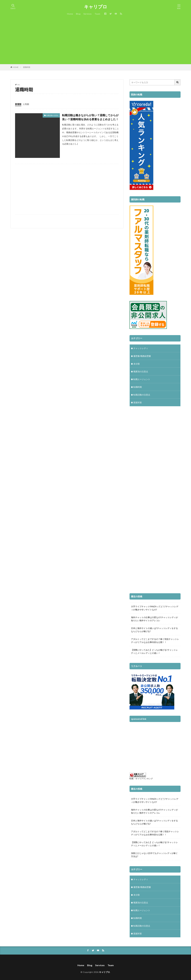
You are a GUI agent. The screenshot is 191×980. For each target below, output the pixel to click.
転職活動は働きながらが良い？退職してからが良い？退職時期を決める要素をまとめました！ (90, 117)
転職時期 (138, 387)
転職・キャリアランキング (141, 779)
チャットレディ (141, 348)
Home (70, 14)
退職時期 (27, 67)
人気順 (26, 104)
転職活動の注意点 (52, 115)
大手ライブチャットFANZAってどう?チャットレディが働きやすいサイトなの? (155, 608)
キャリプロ (96, 7)
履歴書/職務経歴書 (142, 356)
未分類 (137, 364)
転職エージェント (142, 379)
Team (97, 14)
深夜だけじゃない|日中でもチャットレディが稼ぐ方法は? (154, 855)
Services (88, 14)
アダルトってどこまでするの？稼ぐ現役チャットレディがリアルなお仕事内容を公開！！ (155, 641)
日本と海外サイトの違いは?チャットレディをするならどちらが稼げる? (154, 630)
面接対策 (138, 402)
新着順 (18, 104)
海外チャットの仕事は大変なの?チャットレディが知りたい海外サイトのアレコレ (154, 619)
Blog (78, 14)
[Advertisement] (95, 42)
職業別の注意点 (141, 371)
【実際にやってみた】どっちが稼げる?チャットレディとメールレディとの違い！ (154, 651)
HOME (16, 67)
